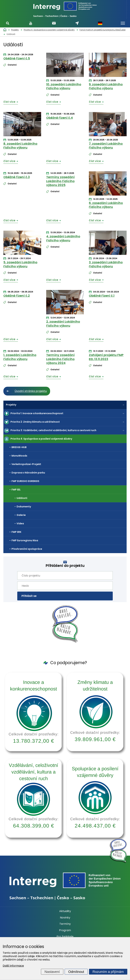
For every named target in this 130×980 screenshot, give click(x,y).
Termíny (65, 924)
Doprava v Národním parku (28, 473)
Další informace (13, 966)
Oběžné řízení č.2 (17, 296)
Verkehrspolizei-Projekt (26, 464)
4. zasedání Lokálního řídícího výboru (63, 238)
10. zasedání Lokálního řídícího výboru (64, 86)
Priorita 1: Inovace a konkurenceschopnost (37, 413)
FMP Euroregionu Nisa (25, 540)
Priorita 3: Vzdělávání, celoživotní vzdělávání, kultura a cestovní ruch (53, 430)
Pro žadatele (65, 937)
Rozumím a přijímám (108, 972)
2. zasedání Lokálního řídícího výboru (63, 324)
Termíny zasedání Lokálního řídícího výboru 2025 (60, 181)
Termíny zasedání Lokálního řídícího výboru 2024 (60, 359)
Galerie (21, 515)
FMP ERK (16, 532)
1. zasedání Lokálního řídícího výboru (20, 357)
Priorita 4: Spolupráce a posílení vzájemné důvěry (41, 439)
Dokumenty (24, 507)
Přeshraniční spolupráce (27, 549)
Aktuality (65, 911)
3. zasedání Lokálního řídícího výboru (106, 264)
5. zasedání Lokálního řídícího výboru (20, 264)
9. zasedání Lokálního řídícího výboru (106, 86)
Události (22, 498)
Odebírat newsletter (54, 23)
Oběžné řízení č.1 (102, 296)
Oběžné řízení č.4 (59, 118)
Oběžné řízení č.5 (17, 58)
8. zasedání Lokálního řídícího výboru (20, 146)
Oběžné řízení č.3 (17, 177)
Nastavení (52, 972)
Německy (100, 23)
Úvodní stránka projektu (31, 391)
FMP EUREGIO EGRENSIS (25, 481)
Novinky (65, 918)
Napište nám (77, 23)
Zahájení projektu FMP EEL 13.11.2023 (106, 357)
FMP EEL (16, 490)
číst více (9, 102)
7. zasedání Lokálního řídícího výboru (106, 146)
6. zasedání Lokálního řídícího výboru (106, 205)
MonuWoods (19, 456)
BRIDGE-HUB (19, 447)
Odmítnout (76, 972)
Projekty (11, 405)
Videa (20, 523)
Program (65, 930)
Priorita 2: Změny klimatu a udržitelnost (35, 422)
